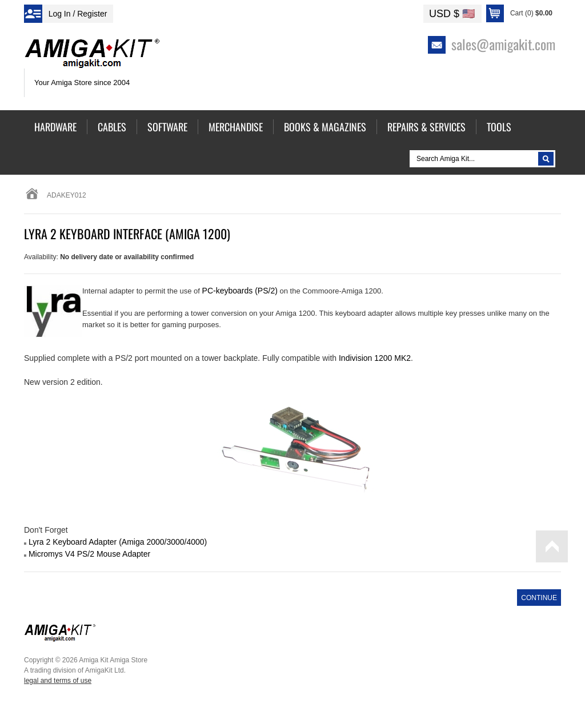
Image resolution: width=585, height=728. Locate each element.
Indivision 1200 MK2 (375, 358)
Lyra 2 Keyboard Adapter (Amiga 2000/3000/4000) (118, 542)
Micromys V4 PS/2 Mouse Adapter (89, 554)
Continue (539, 598)
